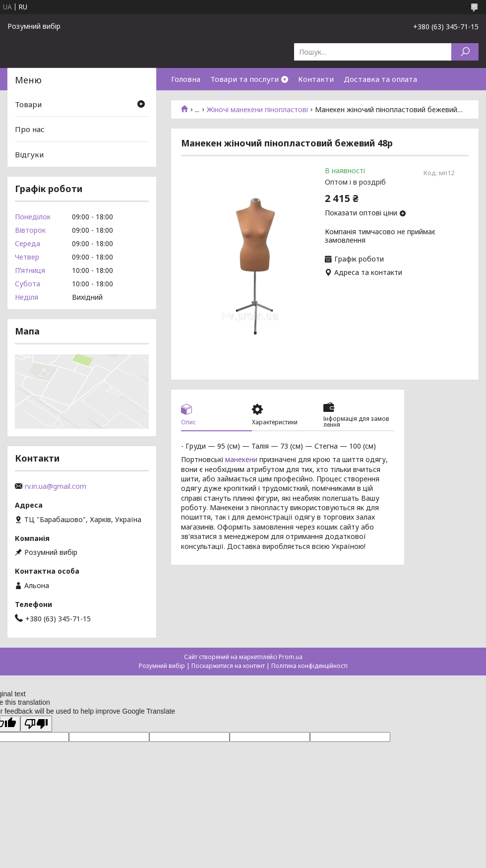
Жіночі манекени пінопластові (257, 110)
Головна (186, 79)
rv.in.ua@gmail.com (56, 486)
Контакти (316, 79)
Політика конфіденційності (309, 666)
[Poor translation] (36, 724)
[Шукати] (465, 52)
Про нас (30, 129)
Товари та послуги (244, 79)
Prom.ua (291, 657)
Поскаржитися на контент (228, 666)
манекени (241, 459)
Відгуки (29, 154)
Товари (28, 104)
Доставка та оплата (380, 79)
